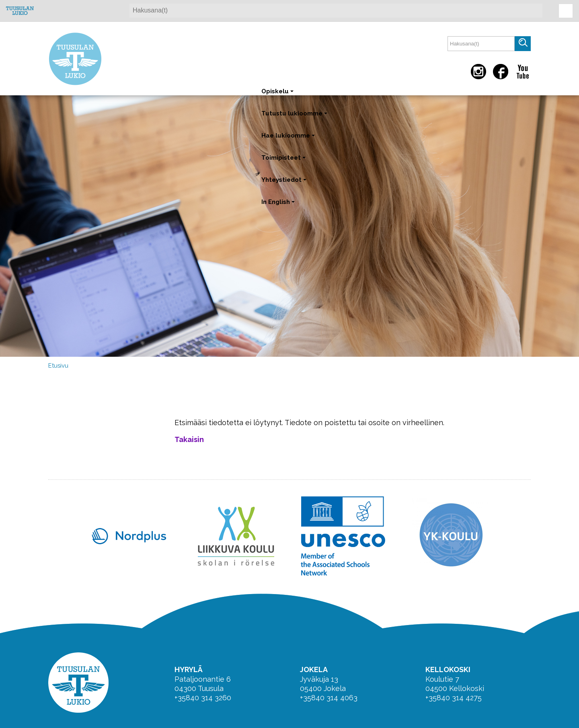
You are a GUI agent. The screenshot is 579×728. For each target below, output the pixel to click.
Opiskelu (278, 95)
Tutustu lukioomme (295, 117)
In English (279, 206)
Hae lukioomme (289, 139)
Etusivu (58, 366)
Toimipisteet (284, 161)
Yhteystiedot (285, 184)
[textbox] (481, 44)
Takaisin (189, 439)
